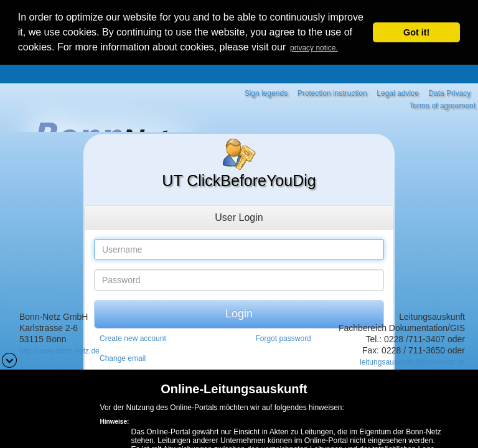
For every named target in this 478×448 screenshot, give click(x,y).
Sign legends (266, 91)
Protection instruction (332, 91)
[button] (9, 359)
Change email (123, 357)
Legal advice (397, 91)
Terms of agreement (442, 104)
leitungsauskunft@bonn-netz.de (412, 360)
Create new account (133, 337)
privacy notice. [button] (314, 48)
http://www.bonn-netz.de (59, 349)
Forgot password (283, 337)
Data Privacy (449, 91)
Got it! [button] (416, 32)
